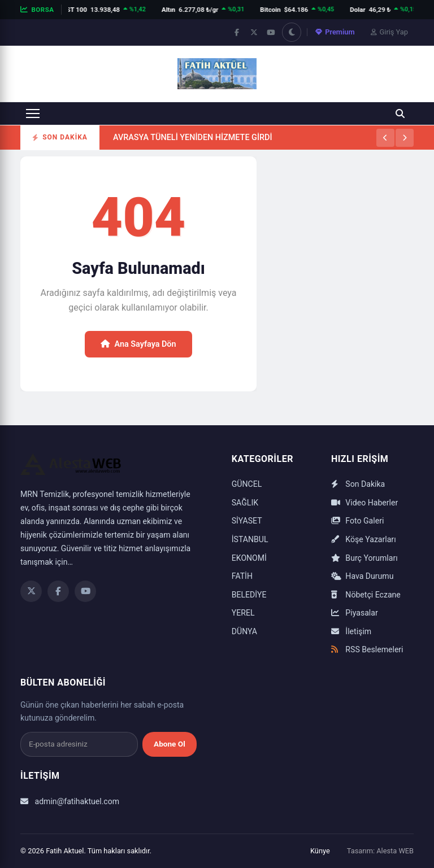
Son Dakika (358, 484)
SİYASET (247, 521)
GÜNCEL (247, 484)
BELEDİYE (249, 595)
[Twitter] (31, 591)
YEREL (243, 613)
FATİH (242, 576)
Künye (320, 851)
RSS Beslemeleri (367, 649)
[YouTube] (85, 591)
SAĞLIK (245, 503)
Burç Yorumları (364, 558)
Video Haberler (364, 503)
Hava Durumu (363, 576)
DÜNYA (244, 631)
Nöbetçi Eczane (366, 595)
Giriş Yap (389, 32)
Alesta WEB (395, 851)
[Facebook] (58, 591)
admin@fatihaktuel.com (70, 801)
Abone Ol (170, 744)
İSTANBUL (250, 539)
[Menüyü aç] (33, 114)
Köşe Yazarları (364, 539)
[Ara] (400, 114)
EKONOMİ (249, 558)
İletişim (351, 631)
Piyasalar (355, 613)
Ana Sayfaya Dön (138, 344)
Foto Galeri (357, 521)
